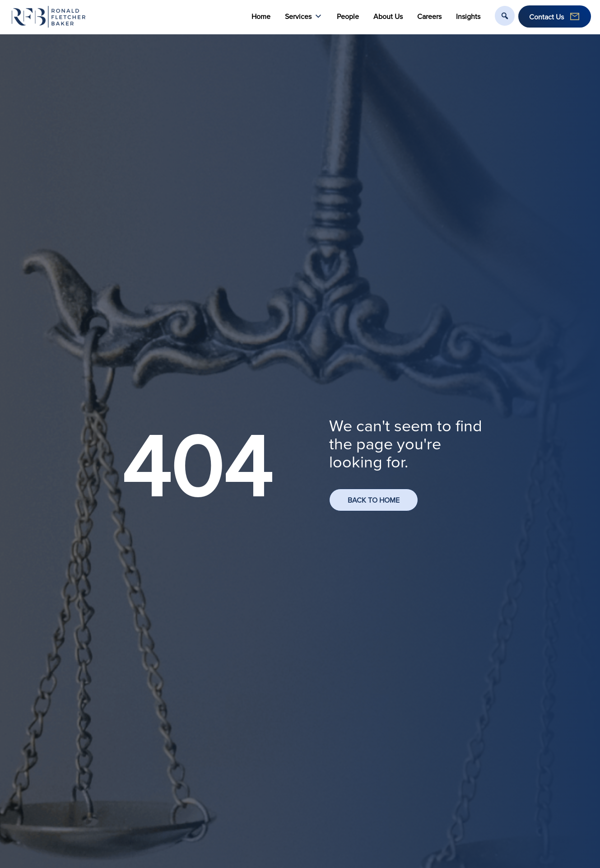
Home (261, 16)
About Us (388, 16)
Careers (429, 16)
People (348, 16)
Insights (468, 16)
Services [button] (304, 16)
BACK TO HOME (374, 500)
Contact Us (547, 17)
